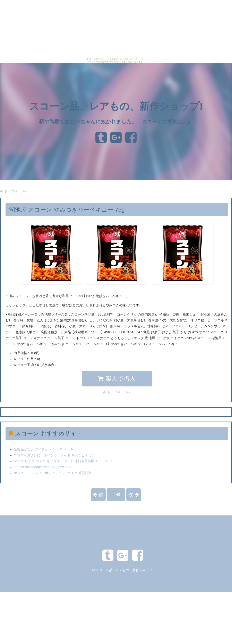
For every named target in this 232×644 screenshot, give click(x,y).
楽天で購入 (117, 378)
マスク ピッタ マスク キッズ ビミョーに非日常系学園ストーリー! (63, 461)
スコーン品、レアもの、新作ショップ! (116, 107)
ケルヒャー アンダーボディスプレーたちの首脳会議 (53, 473)
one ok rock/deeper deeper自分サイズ (42, 467)
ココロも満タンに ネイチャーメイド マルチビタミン (54, 455)
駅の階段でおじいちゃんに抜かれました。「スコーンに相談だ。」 (116, 121)
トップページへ (14, 191)
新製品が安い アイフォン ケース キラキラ (45, 449)
